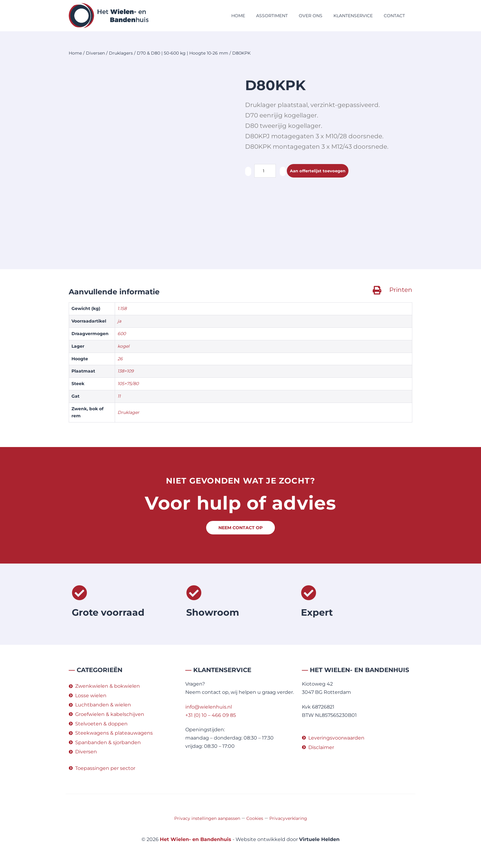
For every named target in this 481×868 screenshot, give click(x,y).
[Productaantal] (265, 171)
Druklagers (121, 53)
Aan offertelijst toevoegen (323, 171)
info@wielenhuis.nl (209, 707)
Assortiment (272, 16)
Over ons (311, 16)
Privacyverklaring (288, 818)
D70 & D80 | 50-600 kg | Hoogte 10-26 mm (183, 53)
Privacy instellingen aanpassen (207, 818)
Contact (394, 16)
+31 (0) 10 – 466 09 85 (211, 715)
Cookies (255, 818)
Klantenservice (353, 16)
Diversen (95, 53)
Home (238, 16)
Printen (401, 290)
